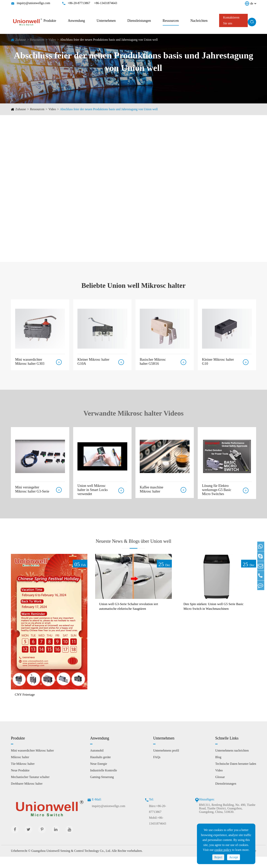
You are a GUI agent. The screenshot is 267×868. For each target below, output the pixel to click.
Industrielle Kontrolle (104, 782)
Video (52, 40)
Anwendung (76, 21)
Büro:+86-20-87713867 (157, 820)
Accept (233, 857)
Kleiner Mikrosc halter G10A (93, 360)
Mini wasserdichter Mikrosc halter (32, 762)
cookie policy (223, 850)
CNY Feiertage (27, 706)
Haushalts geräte (100, 768)
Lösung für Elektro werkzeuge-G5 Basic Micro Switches (217, 490)
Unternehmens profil (166, 762)
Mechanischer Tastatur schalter (30, 788)
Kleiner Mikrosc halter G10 (218, 360)
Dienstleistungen (139, 21)
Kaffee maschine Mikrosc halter (152, 488)
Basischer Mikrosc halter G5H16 (153, 360)
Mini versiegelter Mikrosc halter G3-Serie (32, 488)
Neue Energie (99, 775)
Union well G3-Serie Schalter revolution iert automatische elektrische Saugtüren (131, 618)
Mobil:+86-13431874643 (157, 832)
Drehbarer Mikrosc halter (27, 795)
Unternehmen (106, 21)
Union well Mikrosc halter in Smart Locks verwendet (93, 490)
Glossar (220, 788)
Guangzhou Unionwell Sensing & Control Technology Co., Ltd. (71, 862)
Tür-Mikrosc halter (23, 775)
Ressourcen (171, 21)
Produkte (50, 21)
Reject (218, 857)
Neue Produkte (20, 782)
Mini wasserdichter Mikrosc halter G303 (30, 360)
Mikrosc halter (20, 768)
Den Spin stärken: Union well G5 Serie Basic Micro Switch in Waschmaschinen (215, 618)
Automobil (97, 762)
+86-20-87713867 (79, 3)
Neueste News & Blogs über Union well (133, 546)
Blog (218, 768)
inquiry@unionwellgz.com (33, 3)
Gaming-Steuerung (102, 788)
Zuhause (21, 40)
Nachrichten (199, 21)
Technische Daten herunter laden (236, 775)
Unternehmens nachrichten (232, 762)
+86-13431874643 (105, 3)
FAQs (157, 768)
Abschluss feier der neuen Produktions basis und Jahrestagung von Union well (109, 40)
